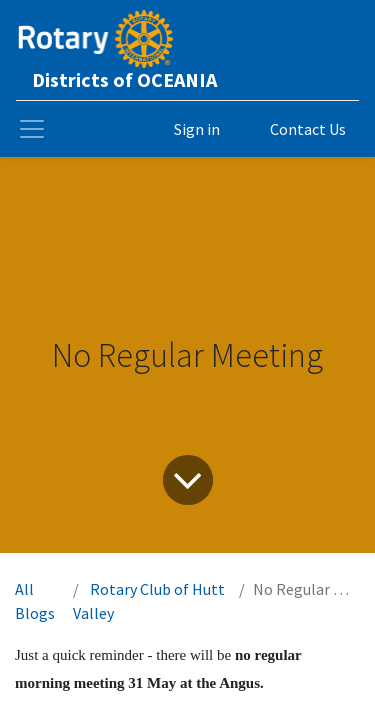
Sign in (197, 129)
